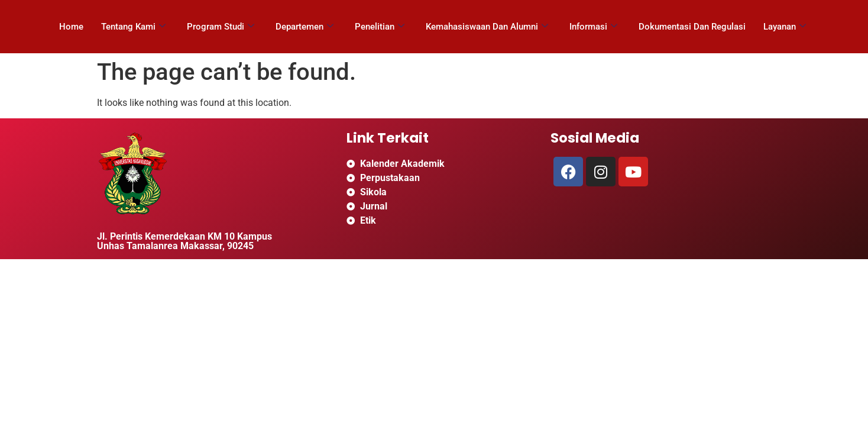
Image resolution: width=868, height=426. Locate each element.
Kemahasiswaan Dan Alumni (487, 27)
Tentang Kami (133, 27)
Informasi (593, 27)
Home (71, 27)
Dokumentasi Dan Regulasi (692, 27)
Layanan (785, 27)
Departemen (305, 27)
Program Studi (221, 27)
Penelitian (380, 27)
